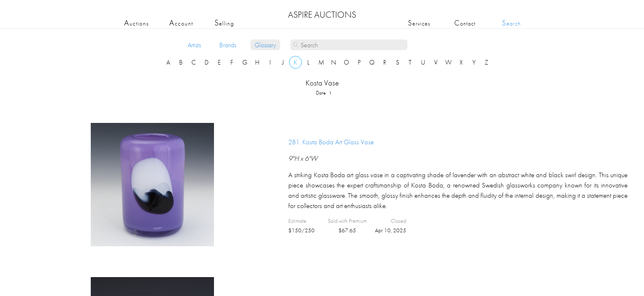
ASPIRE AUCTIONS (322, 15)
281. (331, 142)
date (321, 93)
